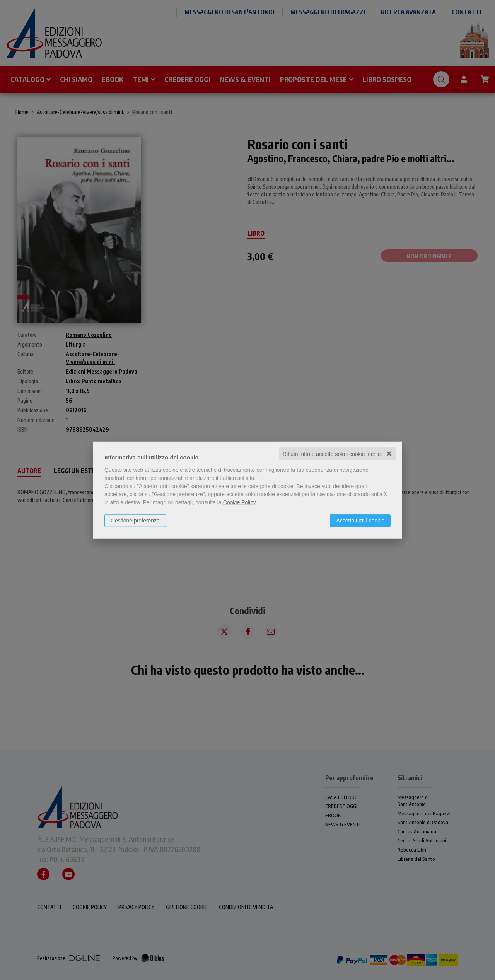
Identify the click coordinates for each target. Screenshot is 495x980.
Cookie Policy (239, 502)
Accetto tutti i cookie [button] (360, 520)
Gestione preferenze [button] (135, 520)
